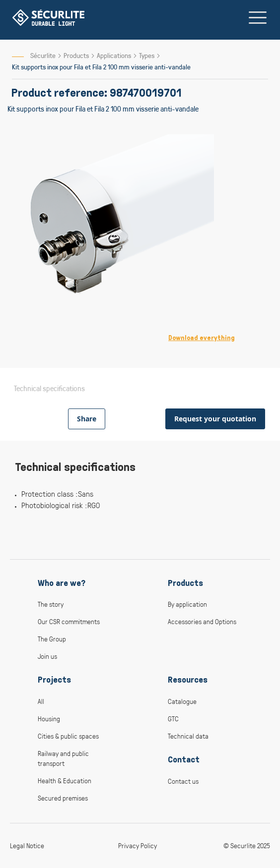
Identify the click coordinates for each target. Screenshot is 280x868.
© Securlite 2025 (247, 845)
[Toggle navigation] (258, 17)
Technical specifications (49, 388)
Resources (188, 680)
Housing (49, 719)
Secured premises (63, 798)
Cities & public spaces (68, 736)
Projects (54, 680)
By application (187, 604)
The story (51, 604)
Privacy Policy (138, 845)
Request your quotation (215, 419)
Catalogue (182, 701)
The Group (52, 639)
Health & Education (65, 781)
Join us (47, 656)
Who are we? (62, 583)
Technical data (188, 736)
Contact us (183, 781)
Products (77, 55)
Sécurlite (43, 55)
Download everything (202, 338)
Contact (184, 759)
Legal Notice (27, 845)
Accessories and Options (202, 621)
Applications (115, 55)
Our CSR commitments (69, 621)
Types (147, 55)
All (41, 701)
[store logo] (48, 18)
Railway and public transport (63, 758)
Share (87, 419)
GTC (173, 719)
